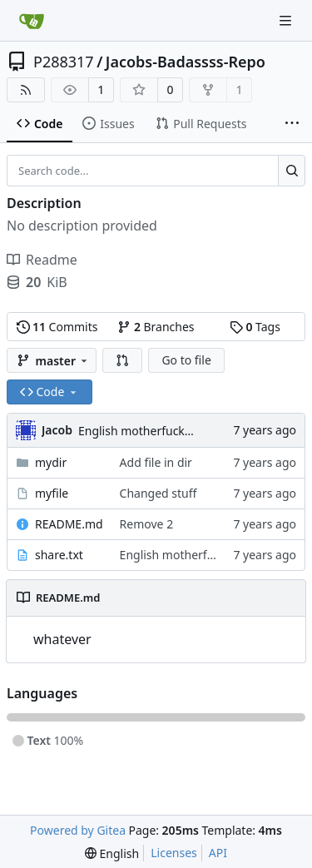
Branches (156, 327)
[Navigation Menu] (287, 20)
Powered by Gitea (78, 830)
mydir (51, 462)
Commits (57, 327)
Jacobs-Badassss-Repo (186, 62)
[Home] (32, 21)
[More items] (292, 124)
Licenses (174, 853)
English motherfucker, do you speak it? (183, 431)
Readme (42, 260)
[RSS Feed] (26, 90)
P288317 (64, 62)
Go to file (186, 360)
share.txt (59, 555)
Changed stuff (158, 493)
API (218, 853)
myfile (52, 493)
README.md (69, 524)
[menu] (112, 853)
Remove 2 (147, 524)
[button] (122, 360)
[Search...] (292, 171)
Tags (255, 327)
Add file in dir (156, 462)
